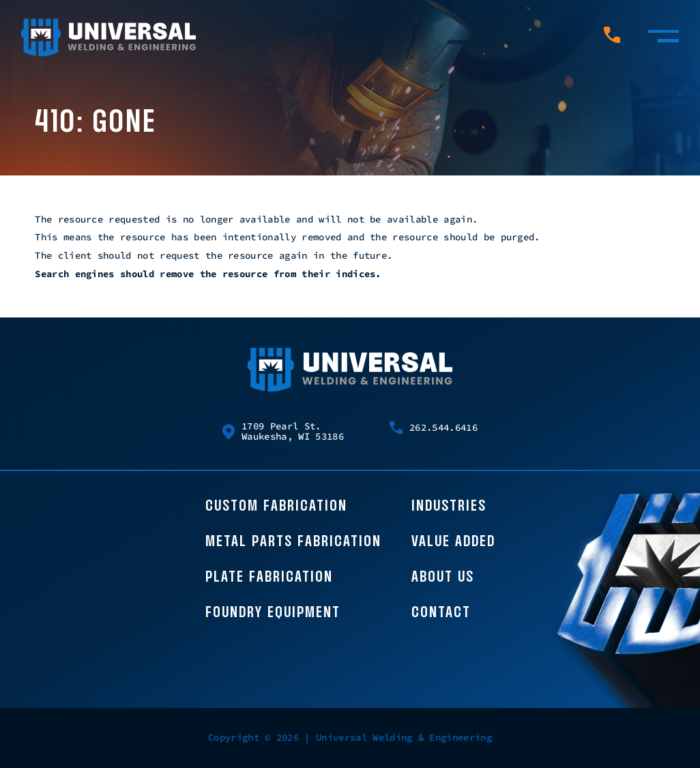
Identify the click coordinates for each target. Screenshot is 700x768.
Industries (449, 507)
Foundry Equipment (273, 613)
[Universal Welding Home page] (109, 38)
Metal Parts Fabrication (293, 542)
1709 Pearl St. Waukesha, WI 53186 (283, 432)
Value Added (453, 542)
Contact (441, 613)
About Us (443, 578)
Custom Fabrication (276, 507)
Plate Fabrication (269, 578)
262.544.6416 (434, 428)
